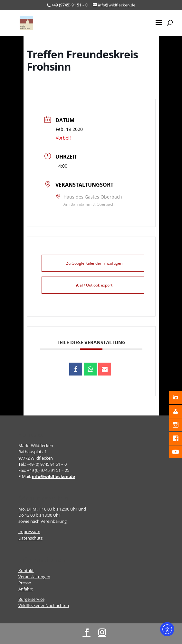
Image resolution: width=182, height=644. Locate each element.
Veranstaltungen (34, 577)
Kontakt (26, 571)
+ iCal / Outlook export (93, 285)
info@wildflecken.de (53, 476)
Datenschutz (30, 538)
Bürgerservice (31, 599)
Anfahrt (26, 589)
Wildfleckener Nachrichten (44, 605)
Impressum (29, 532)
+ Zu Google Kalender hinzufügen (93, 263)
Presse (25, 583)
